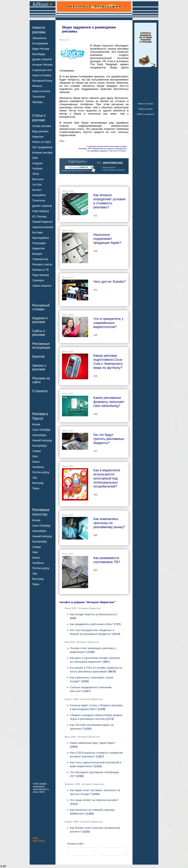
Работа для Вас (145, 109)
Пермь (36, 488)
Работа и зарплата (145, 114)
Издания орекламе (40, 320)
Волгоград (38, 483)
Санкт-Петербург (41, 430)
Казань (36, 462)
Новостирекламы (39, 30)
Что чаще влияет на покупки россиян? (94, 800)
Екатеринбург (40, 446)
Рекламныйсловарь (41, 307)
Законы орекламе (39, 367)
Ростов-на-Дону (41, 472)
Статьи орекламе (39, 118)
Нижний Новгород (42, 440)
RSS (35, 838)
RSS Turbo (39, 841)
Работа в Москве (145, 104)
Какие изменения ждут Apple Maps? (93, 743)
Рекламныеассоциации (41, 346)
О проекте (40, 391)
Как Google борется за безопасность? (94, 614)
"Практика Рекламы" (117, 151)
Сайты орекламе (39, 333)
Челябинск (38, 467)
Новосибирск (39, 435)
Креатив (38, 356)
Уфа (35, 478)
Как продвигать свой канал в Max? (92, 624)
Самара (37, 451)
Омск (35, 456)
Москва (36, 424)
